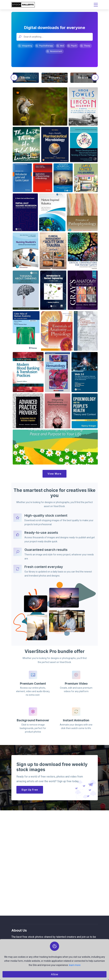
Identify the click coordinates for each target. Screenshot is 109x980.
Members (16, 969)
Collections (17, 975)
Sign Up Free (30, 790)
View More (54, 474)
